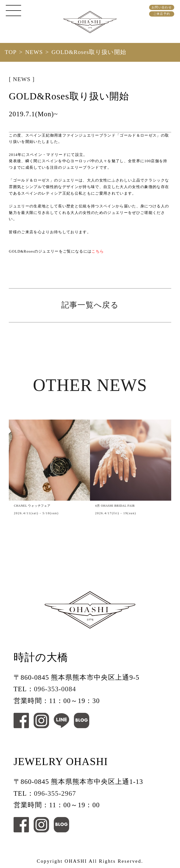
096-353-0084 (55, 689)
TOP (11, 52)
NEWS (34, 52)
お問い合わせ (162, 7)
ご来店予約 (162, 14)
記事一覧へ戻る (90, 305)
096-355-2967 (55, 793)
